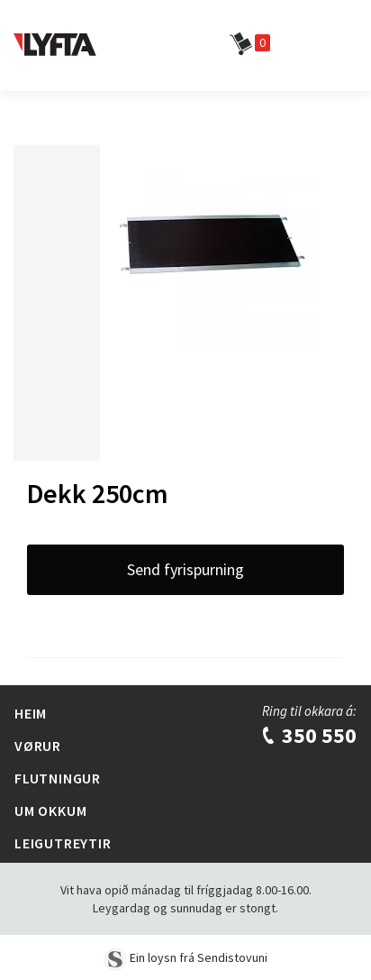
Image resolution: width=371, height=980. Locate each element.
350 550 (308, 735)
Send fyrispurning (185, 569)
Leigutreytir (63, 843)
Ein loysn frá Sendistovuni (185, 957)
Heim (31, 713)
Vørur (38, 746)
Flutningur (58, 778)
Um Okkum (50, 811)
